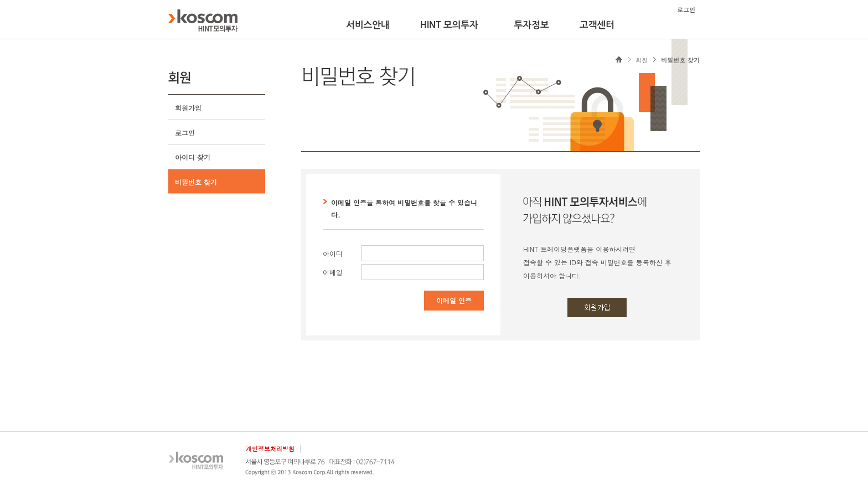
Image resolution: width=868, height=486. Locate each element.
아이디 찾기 (193, 157)
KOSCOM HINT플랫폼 (203, 20)
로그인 (185, 133)
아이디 (333, 253)
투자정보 (532, 25)
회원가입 (188, 108)
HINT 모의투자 (449, 25)
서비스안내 (368, 25)
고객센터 (597, 25)
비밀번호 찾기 (196, 182)
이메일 (333, 272)
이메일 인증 (454, 300)
